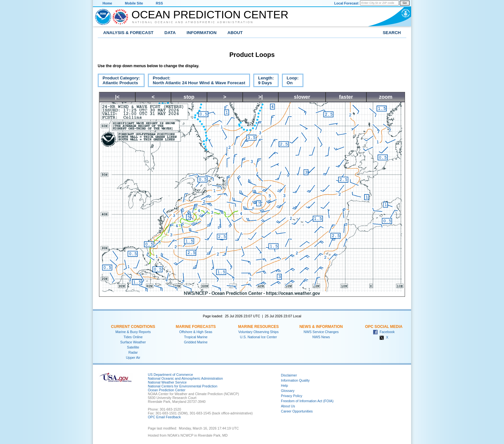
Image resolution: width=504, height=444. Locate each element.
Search (392, 33)
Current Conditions (133, 327)
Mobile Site (134, 3)
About (235, 33)
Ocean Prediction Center (210, 14)
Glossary (288, 391)
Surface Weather (133, 342)
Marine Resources (259, 327)
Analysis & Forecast (128, 33)
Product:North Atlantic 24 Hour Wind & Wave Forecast (197, 81)
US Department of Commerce (170, 375)
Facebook (384, 332)
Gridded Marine (196, 342)
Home (107, 3)
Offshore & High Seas (196, 332)
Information (202, 33)
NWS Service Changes (321, 332)
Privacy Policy (292, 396)
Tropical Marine (196, 337)
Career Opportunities (297, 411)
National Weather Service (167, 382)
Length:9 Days (264, 81)
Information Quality (295, 380)
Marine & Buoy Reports (133, 332)
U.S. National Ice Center (259, 337)
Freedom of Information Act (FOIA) (307, 401)
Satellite (133, 347)
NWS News (321, 337)
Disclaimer (289, 375)
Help (284, 385)
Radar (133, 352)
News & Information (321, 327)
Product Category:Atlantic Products (119, 81)
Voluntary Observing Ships (258, 332)
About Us (288, 406)
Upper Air (133, 358)
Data (170, 33)
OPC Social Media (384, 327)
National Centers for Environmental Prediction (183, 386)
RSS (159, 3)
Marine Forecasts (196, 327)
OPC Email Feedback (164, 417)
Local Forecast (346, 3)
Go (405, 3)
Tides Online (133, 337)
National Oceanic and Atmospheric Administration (193, 22)
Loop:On (290, 81)
